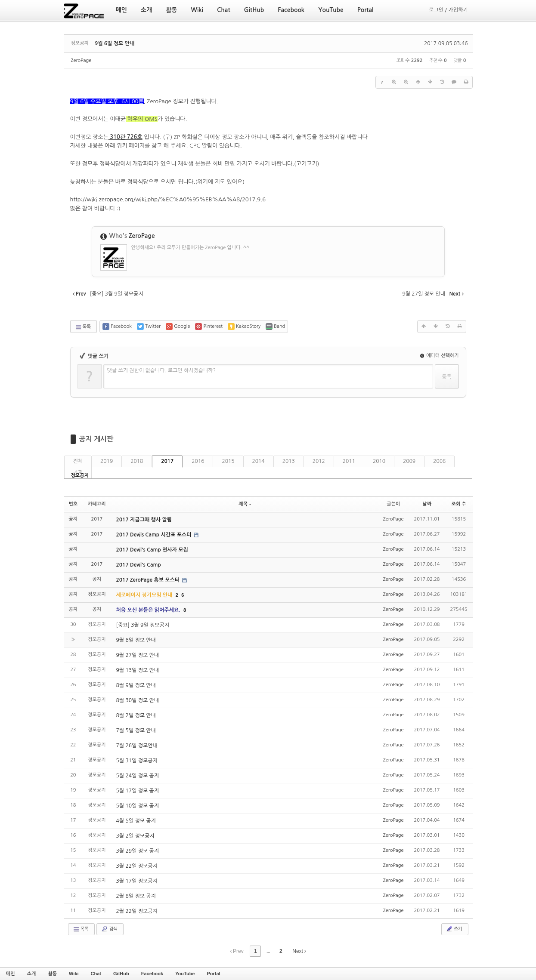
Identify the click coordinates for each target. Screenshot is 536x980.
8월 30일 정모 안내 (138, 700)
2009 (409, 461)
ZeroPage (81, 60)
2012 (319, 461)
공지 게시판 (96, 439)
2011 (349, 461)
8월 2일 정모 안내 (136, 715)
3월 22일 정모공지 (137, 866)
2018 (137, 461)
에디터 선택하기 (440, 356)
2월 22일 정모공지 (137, 911)
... (268, 951)
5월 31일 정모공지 (137, 761)
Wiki (74, 974)
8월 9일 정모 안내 (136, 685)
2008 (439, 461)
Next (299, 951)
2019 (107, 461)
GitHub (121, 974)
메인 (11, 974)
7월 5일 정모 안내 (136, 730)
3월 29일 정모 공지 (138, 851)
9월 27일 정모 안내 (138, 655)
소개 (32, 974)
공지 (78, 472)
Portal (213, 974)
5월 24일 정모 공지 (138, 776)
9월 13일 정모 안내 (138, 670)
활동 (52, 974)
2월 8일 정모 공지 (136, 896)
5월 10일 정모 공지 (138, 806)
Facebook (152, 974)
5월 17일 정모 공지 (138, 791)
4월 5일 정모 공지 (136, 821)
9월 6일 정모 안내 (115, 43)
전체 (78, 461)
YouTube (185, 974)
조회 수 (459, 504)
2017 (167, 461)
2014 (259, 461)
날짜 (427, 504)
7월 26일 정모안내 (137, 746)
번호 (73, 504)
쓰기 (454, 929)
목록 (83, 327)
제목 (245, 504)
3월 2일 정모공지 (135, 836)
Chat (96, 974)
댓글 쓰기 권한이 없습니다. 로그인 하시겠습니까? (162, 370)
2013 (289, 461)
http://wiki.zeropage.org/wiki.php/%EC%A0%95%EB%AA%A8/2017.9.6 (168, 199)
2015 (228, 461)
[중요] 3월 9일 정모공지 (143, 625)
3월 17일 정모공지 (137, 881)
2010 (379, 461)
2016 (198, 461)
